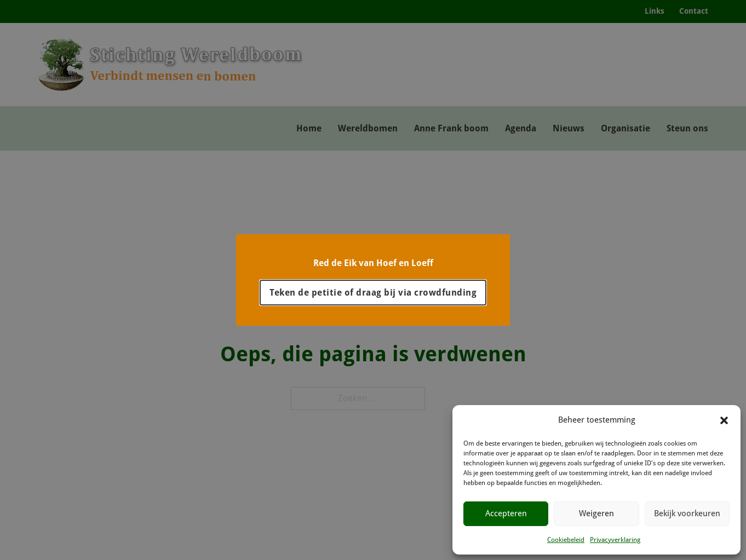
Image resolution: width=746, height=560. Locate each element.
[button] (724, 420)
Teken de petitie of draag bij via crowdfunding (373, 293)
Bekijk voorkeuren (687, 513)
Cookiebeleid (566, 540)
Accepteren (506, 513)
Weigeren (596, 513)
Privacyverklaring (615, 540)
